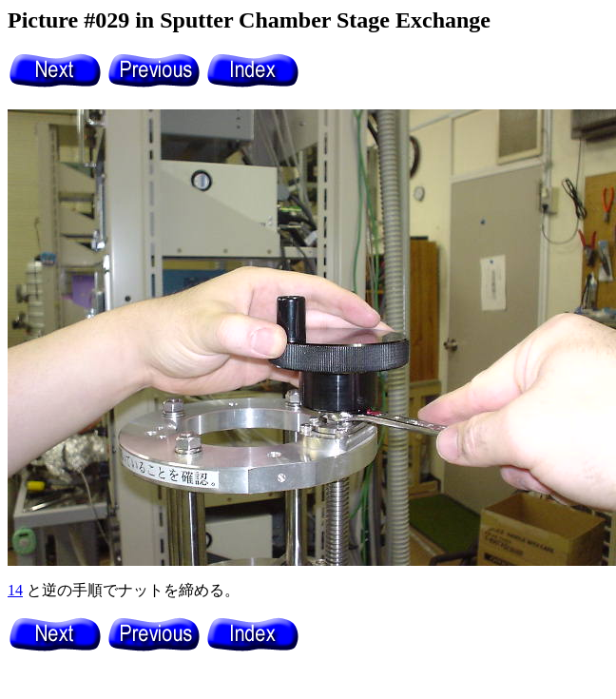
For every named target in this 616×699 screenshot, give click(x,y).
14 (15, 590)
